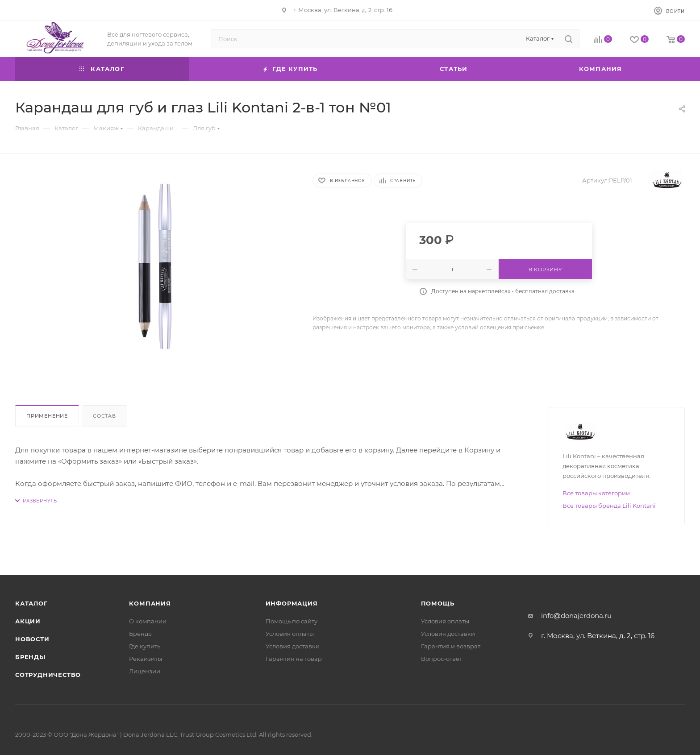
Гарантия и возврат (451, 646)
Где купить (145, 646)
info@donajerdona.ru (576, 616)
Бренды (30, 657)
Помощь (438, 603)
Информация (292, 603)
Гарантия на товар (294, 659)
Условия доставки (293, 646)
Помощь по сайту (292, 621)
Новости (32, 639)
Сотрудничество (48, 675)
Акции (28, 621)
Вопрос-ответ (442, 659)
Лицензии (145, 671)
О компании (148, 621)
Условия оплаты (290, 634)
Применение (47, 416)
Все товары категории (596, 493)
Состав (104, 416)
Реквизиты (146, 659)
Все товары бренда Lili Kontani (609, 506)
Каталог (31, 603)
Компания (150, 603)
